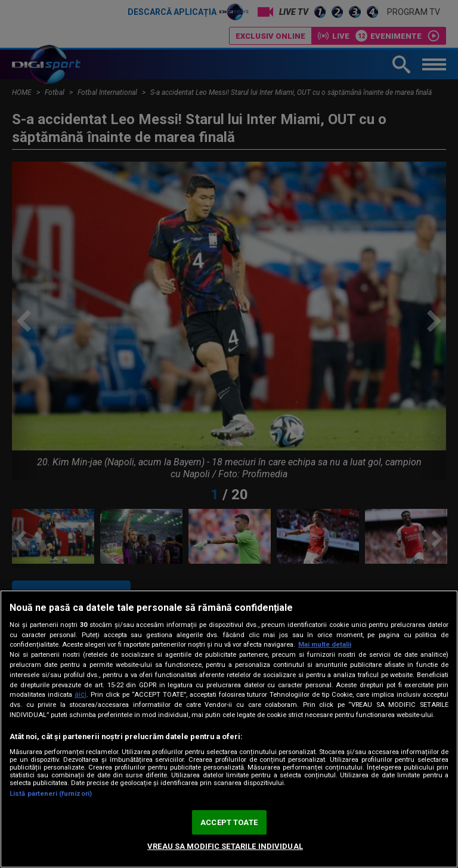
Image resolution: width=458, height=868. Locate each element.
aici (81, 694)
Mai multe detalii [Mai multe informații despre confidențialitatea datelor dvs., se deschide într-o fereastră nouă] (325, 645)
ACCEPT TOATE (229, 822)
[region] (229, 729)
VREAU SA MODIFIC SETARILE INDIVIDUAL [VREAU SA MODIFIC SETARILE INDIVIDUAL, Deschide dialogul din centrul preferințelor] (225, 846)
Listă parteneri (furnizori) (51, 794)
